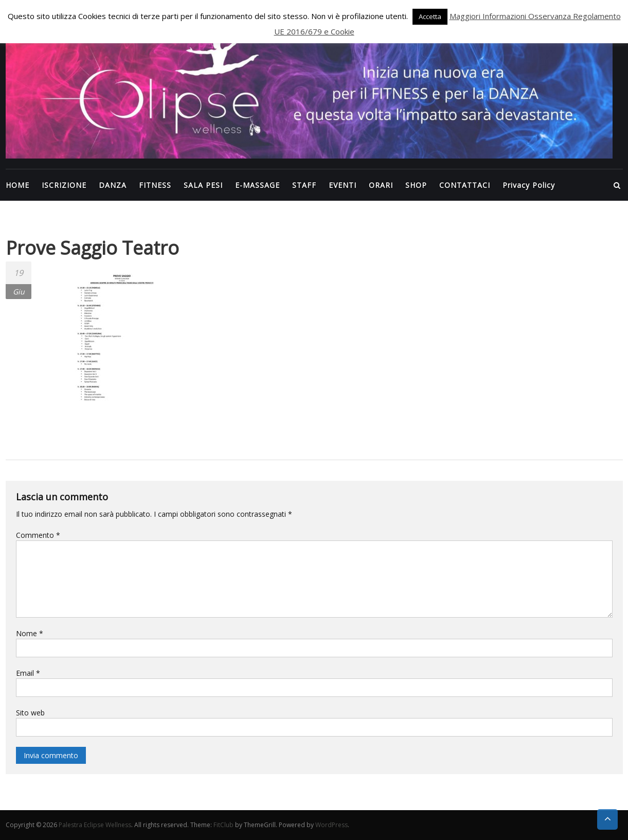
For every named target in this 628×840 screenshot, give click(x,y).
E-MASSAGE (257, 185)
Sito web (30, 713)
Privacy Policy (529, 185)
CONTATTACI (465, 185)
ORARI (381, 185)
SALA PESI (203, 185)
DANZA (113, 185)
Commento (38, 535)
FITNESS (155, 185)
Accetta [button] (430, 16)
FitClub (223, 825)
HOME (17, 185)
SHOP (416, 185)
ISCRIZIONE (64, 185)
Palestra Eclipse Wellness (95, 825)
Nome (30, 633)
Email (28, 673)
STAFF (304, 185)
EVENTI (343, 185)
